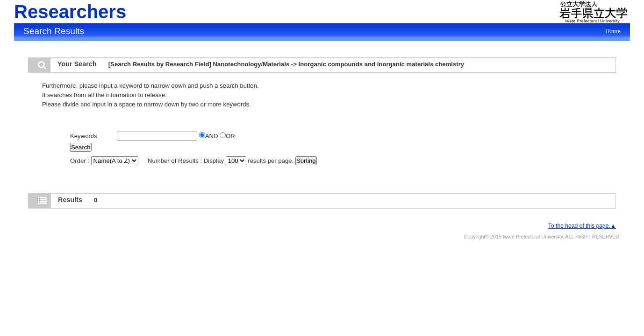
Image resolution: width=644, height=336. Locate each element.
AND (209, 136)
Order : (105, 161)
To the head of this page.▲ (582, 226)
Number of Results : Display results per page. (222, 161)
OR (227, 136)
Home (613, 31)
